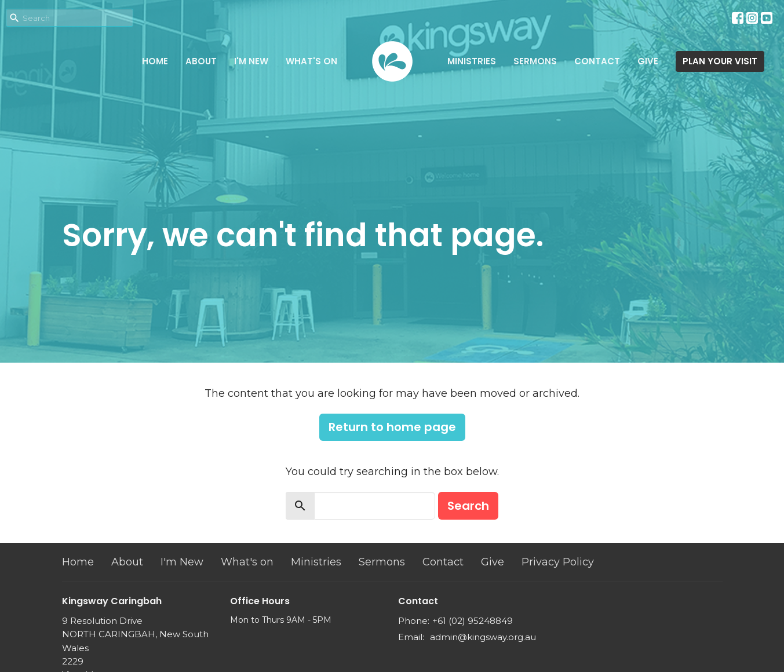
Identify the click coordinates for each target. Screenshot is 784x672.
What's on (311, 61)
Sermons (535, 61)
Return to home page (392, 427)
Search (468, 506)
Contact (597, 61)
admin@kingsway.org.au (483, 637)
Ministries (472, 61)
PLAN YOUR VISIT (720, 61)
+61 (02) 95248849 (473, 621)
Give (648, 61)
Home (155, 61)
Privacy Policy (558, 562)
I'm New (251, 61)
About (201, 61)
